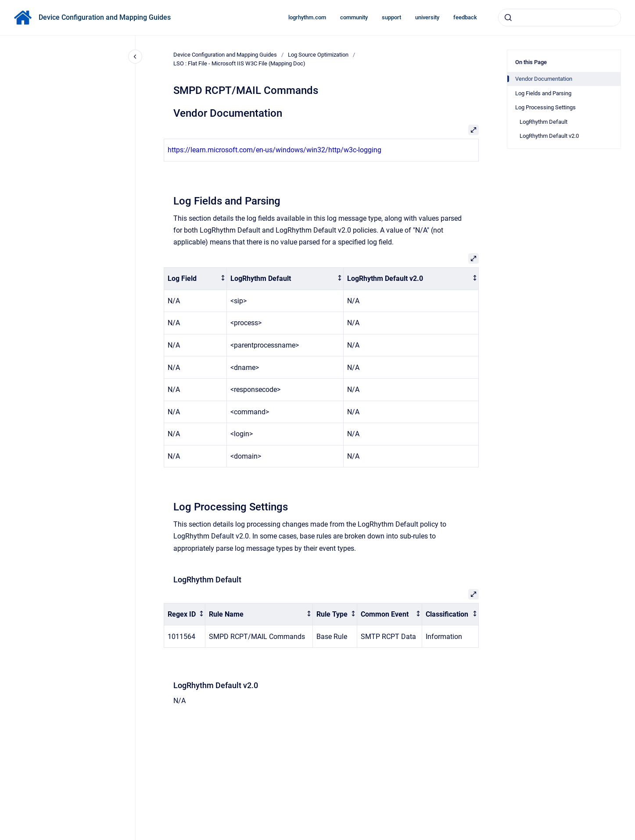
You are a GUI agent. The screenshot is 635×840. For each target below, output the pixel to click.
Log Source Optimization (318, 55)
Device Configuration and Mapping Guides (105, 17)
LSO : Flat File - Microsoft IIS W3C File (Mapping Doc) (239, 63)
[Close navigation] (135, 57)
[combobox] (560, 18)
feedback (465, 17)
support (391, 17)
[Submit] (508, 18)
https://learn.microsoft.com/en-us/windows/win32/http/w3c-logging (274, 150)
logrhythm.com (307, 17)
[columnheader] (196, 279)
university (427, 17)
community (354, 17)
